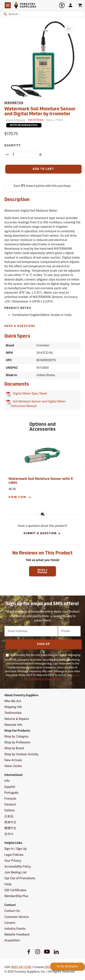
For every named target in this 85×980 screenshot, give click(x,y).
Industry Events (15, 929)
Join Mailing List (15, 872)
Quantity (13, 146)
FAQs (8, 884)
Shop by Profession (17, 742)
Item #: (55, 120)
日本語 (9, 816)
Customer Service (17, 917)
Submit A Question (42, 533)
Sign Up (43, 644)
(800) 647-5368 (21, 967)
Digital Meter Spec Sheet (29, 394)
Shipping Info (13, 707)
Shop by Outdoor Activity (21, 754)
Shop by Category (16, 737)
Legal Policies (14, 855)
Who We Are (13, 701)
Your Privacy (13, 861)
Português (11, 793)
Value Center (13, 766)
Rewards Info (13, 725)
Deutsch (10, 805)
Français (10, 799)
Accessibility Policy (18, 867)
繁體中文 (10, 828)
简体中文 (10, 822)
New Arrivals (13, 760)
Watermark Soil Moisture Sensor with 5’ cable (41, 481)
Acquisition (12, 940)
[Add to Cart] (44, 169)
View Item (20, 497)
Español (10, 787)
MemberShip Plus (16, 896)
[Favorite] (69, 29)
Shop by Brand (14, 748)
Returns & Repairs (17, 719)
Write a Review (42, 571)
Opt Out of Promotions (20, 878)
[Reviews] (15, 120)
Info (7, 781)
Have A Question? (20, 326)
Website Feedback (17, 935)
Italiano (10, 810)
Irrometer (14, 103)
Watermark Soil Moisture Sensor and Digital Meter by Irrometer (40, 112)
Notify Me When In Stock (24, 125)
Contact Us (12, 911)
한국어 (9, 834)
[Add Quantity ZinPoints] (40, 155)
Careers (10, 923)
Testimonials (13, 713)
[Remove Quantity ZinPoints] (7, 155)
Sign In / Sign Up (15, 849)
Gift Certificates (15, 890)
